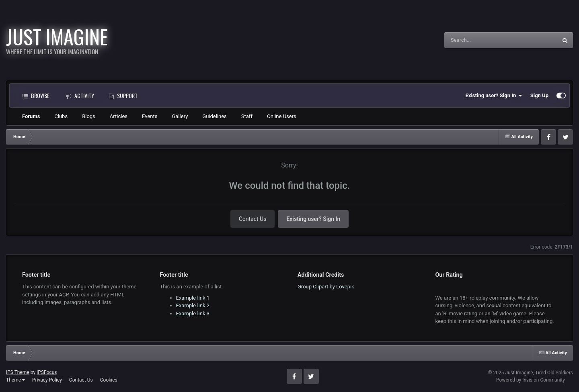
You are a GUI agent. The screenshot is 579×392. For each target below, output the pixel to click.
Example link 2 (193, 305)
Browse (36, 96)
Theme (15, 380)
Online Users (282, 116)
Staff (247, 116)
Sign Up (539, 95)
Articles (119, 116)
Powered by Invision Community (531, 380)
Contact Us (253, 219)
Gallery (180, 116)
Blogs (89, 116)
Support (123, 96)
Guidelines (215, 116)
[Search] (480, 40)
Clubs (61, 116)
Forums (31, 116)
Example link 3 (193, 313)
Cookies (109, 380)
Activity (80, 96)
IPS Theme (18, 372)
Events (150, 116)
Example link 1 (193, 298)
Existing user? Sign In (494, 96)
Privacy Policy (47, 380)
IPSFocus (47, 372)
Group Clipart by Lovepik (326, 287)
